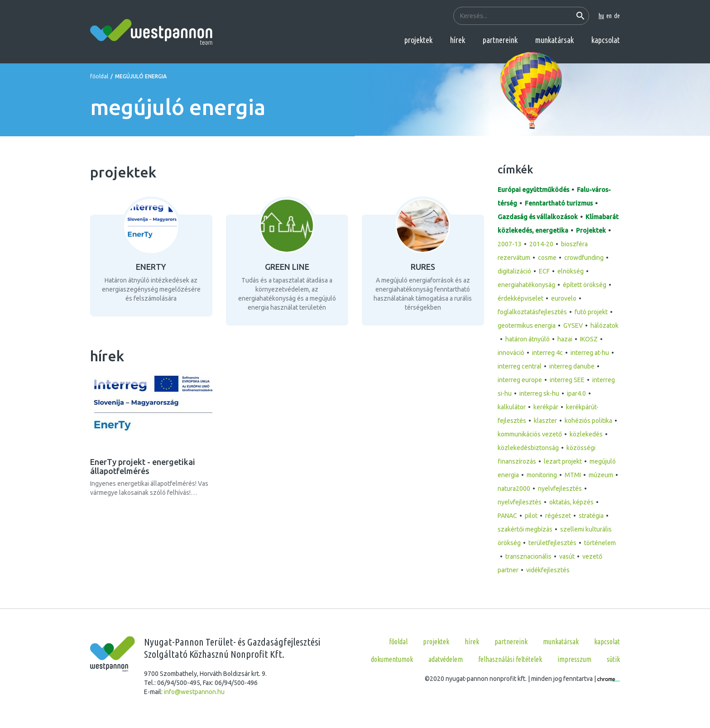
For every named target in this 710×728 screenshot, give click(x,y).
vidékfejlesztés (548, 570)
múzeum (601, 475)
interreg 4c (547, 353)
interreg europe (520, 380)
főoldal (99, 76)
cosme (547, 258)
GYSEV (573, 326)
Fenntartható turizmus (559, 203)
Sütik (613, 659)
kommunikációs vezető (530, 434)
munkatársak (554, 40)
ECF (544, 271)
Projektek (591, 230)
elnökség (571, 271)
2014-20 (541, 244)
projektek (418, 40)
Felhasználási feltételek (510, 659)
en (609, 16)
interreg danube (572, 366)
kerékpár (546, 407)
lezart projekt (563, 461)
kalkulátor (512, 407)
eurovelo (564, 298)
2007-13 (510, 244)
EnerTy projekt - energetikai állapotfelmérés (143, 466)
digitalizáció (514, 271)
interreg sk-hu (539, 393)
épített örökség (585, 285)
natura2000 (514, 489)
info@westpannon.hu (194, 692)
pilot (531, 516)
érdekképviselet (521, 298)
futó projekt (591, 312)
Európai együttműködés (533, 190)
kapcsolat (606, 40)
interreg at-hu (590, 353)
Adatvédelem (446, 659)
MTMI (573, 475)
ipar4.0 (576, 393)
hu (601, 16)
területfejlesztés (552, 543)
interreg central (520, 366)
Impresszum (574, 659)
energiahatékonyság (526, 285)
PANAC (507, 516)
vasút (567, 556)
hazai (565, 339)
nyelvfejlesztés (560, 489)
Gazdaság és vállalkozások (538, 217)
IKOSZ (589, 339)
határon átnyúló (528, 339)
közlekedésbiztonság (528, 448)
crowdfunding (584, 258)
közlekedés (586, 434)
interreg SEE (567, 380)
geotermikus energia (527, 326)
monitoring (542, 475)
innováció (511, 353)
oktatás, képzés (571, 502)
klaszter (545, 421)
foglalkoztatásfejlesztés (532, 312)
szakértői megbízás (525, 529)
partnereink (500, 40)
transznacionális (528, 556)
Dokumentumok (392, 659)
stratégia (591, 516)
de (617, 16)
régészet (558, 516)
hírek (458, 40)
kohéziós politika (588, 421)
